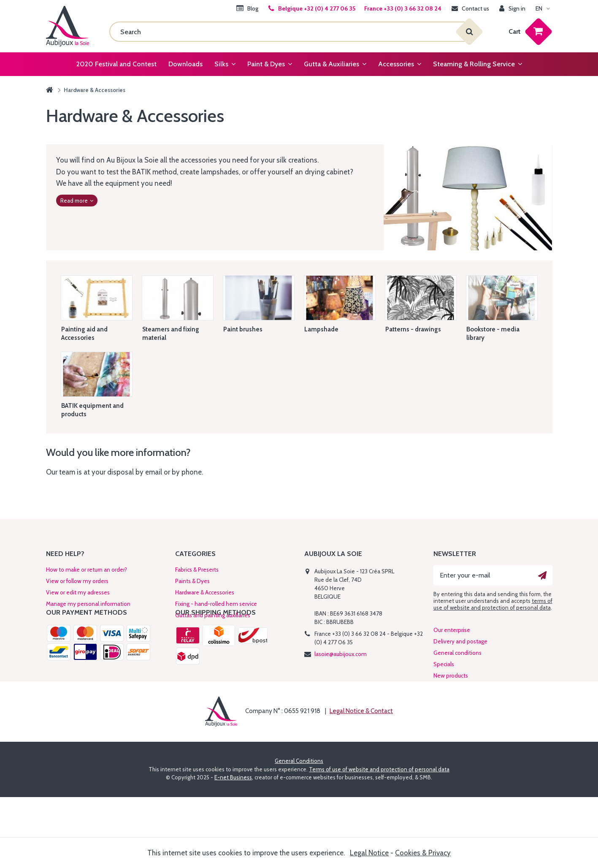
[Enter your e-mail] (493, 575)
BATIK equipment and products (92, 410)
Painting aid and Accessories (84, 334)
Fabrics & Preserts (197, 570)
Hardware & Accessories (205, 592)
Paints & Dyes (192, 581)
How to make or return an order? (87, 570)
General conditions (457, 697)
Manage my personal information (88, 604)
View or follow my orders (77, 581)
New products (451, 720)
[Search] (289, 32)
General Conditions (299, 832)
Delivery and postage (460, 686)
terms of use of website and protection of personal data (493, 604)
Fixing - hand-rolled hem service (216, 604)
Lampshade (321, 329)
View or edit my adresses (78, 592)
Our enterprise (452, 674)
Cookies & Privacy (423, 853)
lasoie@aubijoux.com (341, 654)
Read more (77, 201)
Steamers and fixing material (171, 334)
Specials (444, 708)
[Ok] (542, 575)
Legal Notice (369, 853)
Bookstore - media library (493, 334)
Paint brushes (243, 329)
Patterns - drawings (413, 329)
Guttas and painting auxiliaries (213, 615)
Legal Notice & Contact (361, 782)
